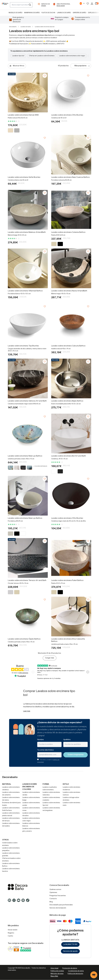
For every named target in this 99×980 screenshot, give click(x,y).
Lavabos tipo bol (18, 56)
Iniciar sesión (13, 930)
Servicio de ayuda (70, 951)
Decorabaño (13, 27)
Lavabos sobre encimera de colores (30, 787)
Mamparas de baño (32, 13)
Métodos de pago (57, 974)
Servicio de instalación (58, 908)
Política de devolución (75, 974)
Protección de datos (70, 968)
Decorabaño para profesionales (61, 905)
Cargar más (50, 658)
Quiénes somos (55, 890)
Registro (11, 933)
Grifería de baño (80, 13)
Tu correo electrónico (45, 750)
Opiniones (53, 893)
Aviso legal (54, 968)
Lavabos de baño (64, 13)
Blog (51, 902)
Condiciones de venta (76, 971)
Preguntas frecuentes (58, 896)
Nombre (40, 740)
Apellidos (67, 740)
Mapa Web (54, 976)
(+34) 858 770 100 (70, 944)
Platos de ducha (48, 13)
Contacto (53, 899)
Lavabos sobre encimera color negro (72, 56)
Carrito (10, 936)
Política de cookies (57, 971)
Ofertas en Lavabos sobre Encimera (42, 56)
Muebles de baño (16, 13)
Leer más (27, 711)
